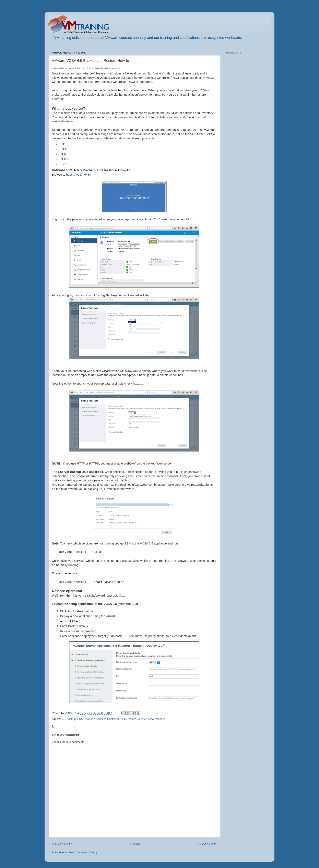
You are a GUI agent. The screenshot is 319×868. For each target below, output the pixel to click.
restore (132, 719)
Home (135, 844)
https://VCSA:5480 (79, 175)
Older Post (207, 844)
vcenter (142, 719)
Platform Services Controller (102, 719)
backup (71, 719)
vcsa (151, 719)
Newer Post (62, 844)
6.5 (63, 719)
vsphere (160, 719)
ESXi (80, 719)
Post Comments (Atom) (83, 852)
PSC (123, 719)
